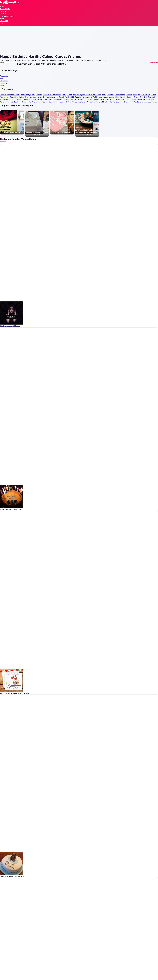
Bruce (151, 100)
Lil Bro (37, 100)
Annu (14, 100)
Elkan (82, 100)
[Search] (4, 24)
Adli (66, 97)
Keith (146, 97)
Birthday (4, 11)
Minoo (135, 95)
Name (2, 18)
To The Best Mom (117, 102)
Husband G (131, 97)
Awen (120, 100)
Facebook (4, 76)
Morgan (112, 97)
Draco (27, 97)
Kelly (141, 97)
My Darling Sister (46, 102)
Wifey (59, 100)
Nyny (39, 97)
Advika (75, 95)
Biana (9, 100)
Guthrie (62, 97)
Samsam (39, 95)
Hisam (19, 100)
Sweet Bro (47, 100)
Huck (65, 102)
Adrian (87, 100)
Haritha (63, 64)
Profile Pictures (7, 16)
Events (3, 14)
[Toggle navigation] (23, 5)
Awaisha (3, 102)
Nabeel (118, 97)
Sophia (89, 102)
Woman (75, 102)
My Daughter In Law (80, 97)
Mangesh (50, 97)
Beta (150, 97)
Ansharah (36, 102)
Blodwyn (3, 100)
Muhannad (9, 95)
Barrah (104, 100)
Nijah (126, 102)
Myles (98, 100)
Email (2, 86)
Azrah (124, 97)
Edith (117, 95)
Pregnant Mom (84, 95)
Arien (56, 97)
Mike (104, 102)
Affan (68, 100)
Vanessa (33, 97)
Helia (61, 102)
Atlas (90, 97)
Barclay (93, 100)
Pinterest (3, 83)
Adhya (29, 95)
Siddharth (17, 95)
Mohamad (111, 95)
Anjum (54, 100)
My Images (4, 21)
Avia (143, 102)
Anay (70, 102)
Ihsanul (146, 100)
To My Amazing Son (101, 97)
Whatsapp (4, 81)
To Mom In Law (49, 95)
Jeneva (148, 102)
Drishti (44, 97)
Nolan (23, 95)
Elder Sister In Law (17, 97)
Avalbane (137, 102)
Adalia (104, 95)
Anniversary (5, 9)
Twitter (3, 79)
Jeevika (147, 95)
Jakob (131, 102)
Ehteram (129, 95)
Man (137, 97)
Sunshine (126, 100)
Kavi (108, 102)
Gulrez (153, 95)
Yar (30, 102)
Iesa (64, 100)
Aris (2, 97)
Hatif (33, 95)
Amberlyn (82, 102)
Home (2, 6)
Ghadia (154, 102)
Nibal (77, 100)
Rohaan (122, 95)
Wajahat (141, 95)
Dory (19, 102)
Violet (154, 97)
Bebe (2, 95)
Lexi (100, 102)
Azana (31, 100)
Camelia (6, 97)
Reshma (58, 95)
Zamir (109, 100)
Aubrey (115, 100)
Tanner (140, 100)
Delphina (25, 100)
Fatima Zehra (12, 102)
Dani (70, 97)
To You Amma (96, 95)
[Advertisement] (60, 40)
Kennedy (25, 102)
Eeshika (95, 102)
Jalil (41, 100)
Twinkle (133, 100)
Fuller (73, 100)
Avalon (70, 95)
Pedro (64, 95)
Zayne (56, 102)
